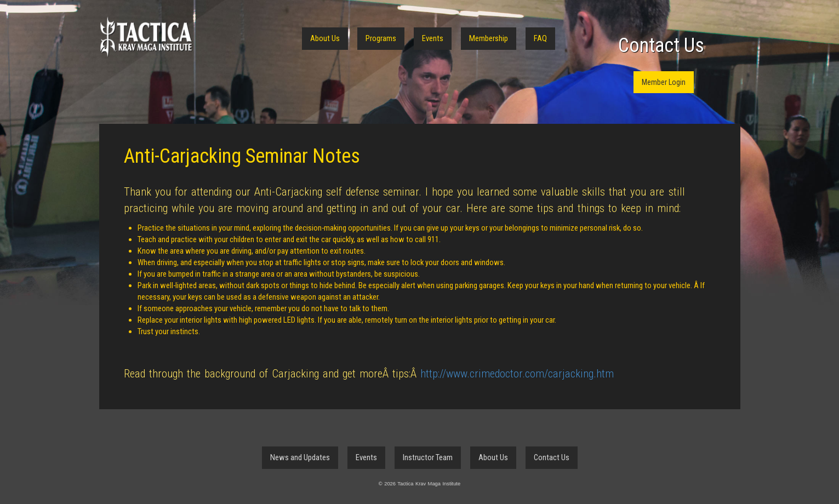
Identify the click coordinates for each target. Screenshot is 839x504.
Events (433, 38)
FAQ (540, 38)
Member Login (664, 82)
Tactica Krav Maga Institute (146, 37)
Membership (489, 38)
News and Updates (300, 457)
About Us (325, 38)
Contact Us (661, 45)
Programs (381, 38)
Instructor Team (428, 457)
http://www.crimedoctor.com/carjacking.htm (517, 374)
